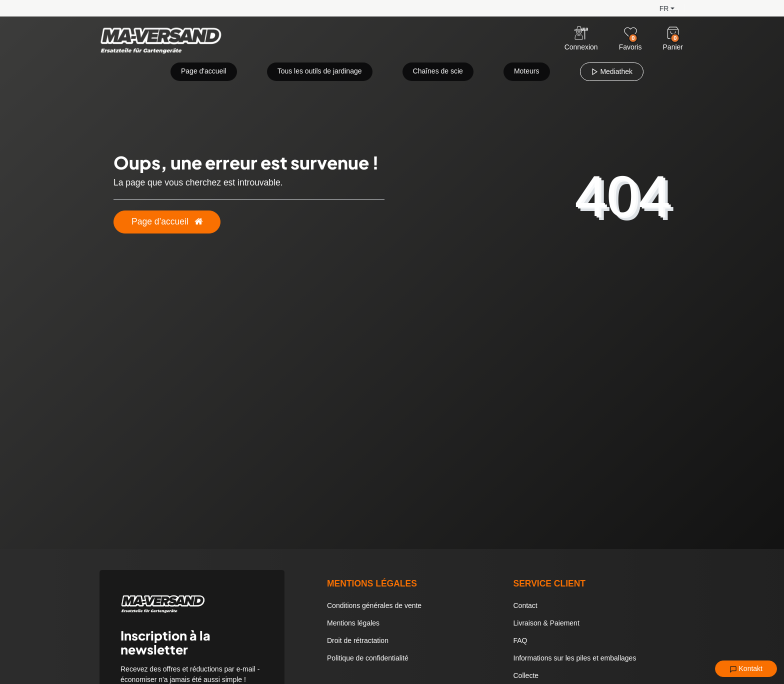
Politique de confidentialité (368, 658)
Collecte (526, 675)
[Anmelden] (581, 39)
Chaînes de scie (438, 71)
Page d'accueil (204, 71)
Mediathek (612, 71)
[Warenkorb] (673, 33)
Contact (525, 605)
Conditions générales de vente (374, 605)
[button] (659, 8)
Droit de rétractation (358, 640)
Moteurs (527, 71)
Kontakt (746, 669)
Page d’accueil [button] (167, 221)
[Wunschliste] (630, 33)
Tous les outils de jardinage (320, 71)
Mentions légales (353, 623)
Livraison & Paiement (546, 623)
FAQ (520, 640)
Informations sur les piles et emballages (575, 658)
